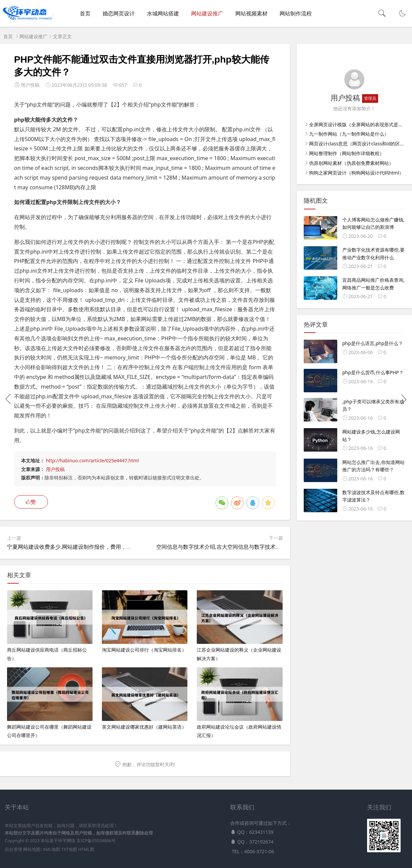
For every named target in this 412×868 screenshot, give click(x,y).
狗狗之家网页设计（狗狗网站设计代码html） (356, 173)
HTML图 (86, 849)
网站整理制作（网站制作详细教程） (347, 153)
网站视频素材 (251, 13)
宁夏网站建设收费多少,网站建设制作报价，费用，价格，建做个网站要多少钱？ (102, 547)
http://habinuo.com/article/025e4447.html (92, 460)
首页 (85, 13)
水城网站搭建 (163, 13)
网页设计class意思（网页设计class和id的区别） (359, 144)
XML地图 (51, 849)
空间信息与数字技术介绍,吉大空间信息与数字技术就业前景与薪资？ (237, 547)
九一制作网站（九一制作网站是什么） (349, 134)
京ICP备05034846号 (96, 841)
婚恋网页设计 (119, 13)
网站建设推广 (207, 13)
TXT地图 (69, 849)
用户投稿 (55, 469)
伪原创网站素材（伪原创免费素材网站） (351, 163)
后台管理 (13, 849)
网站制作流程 (296, 13)
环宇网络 (67, 841)
